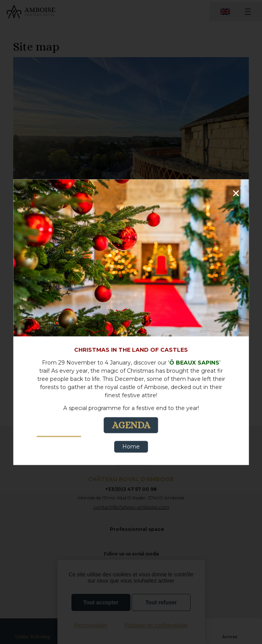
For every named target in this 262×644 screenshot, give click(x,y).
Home (131, 447)
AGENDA (131, 425)
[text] (131, 389)
